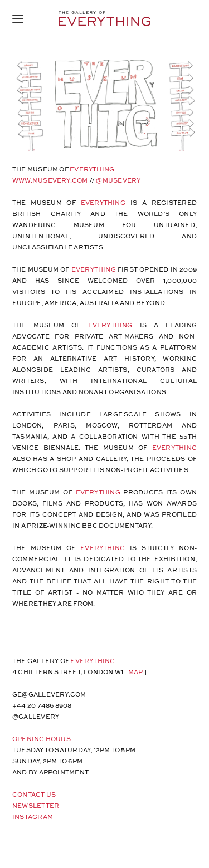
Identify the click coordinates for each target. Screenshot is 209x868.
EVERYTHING (103, 202)
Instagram (33, 816)
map (136, 672)
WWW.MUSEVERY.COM (50, 180)
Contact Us (34, 794)
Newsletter (36, 805)
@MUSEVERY (118, 180)
